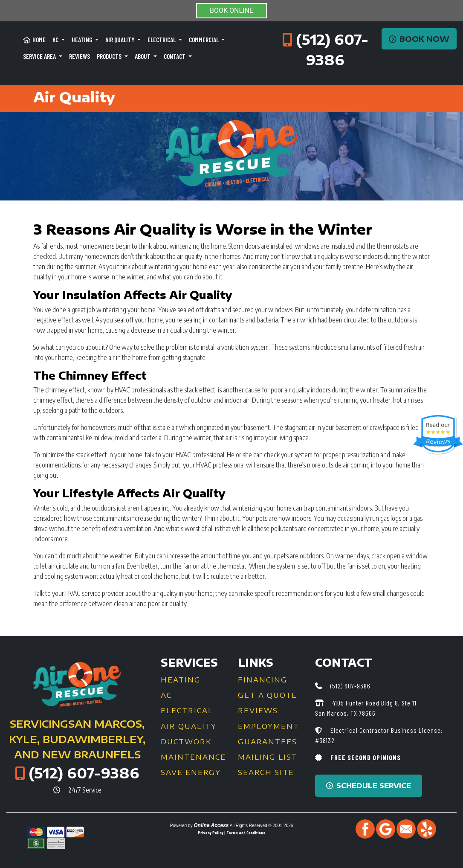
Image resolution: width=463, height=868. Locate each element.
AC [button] (56, 40)
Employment (269, 726)
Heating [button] (82, 40)
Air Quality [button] (120, 40)
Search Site (266, 772)
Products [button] (110, 56)
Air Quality (189, 726)
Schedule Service (369, 786)
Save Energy (191, 772)
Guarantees (268, 742)
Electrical (187, 711)
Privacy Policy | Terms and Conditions (231, 833)
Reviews (80, 56)
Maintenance (193, 757)
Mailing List (268, 757)
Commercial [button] (204, 40)
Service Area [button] (40, 56)
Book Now (419, 39)
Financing (263, 680)
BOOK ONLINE (231, 10)
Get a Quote (268, 695)
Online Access (211, 825)
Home (34, 40)
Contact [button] (175, 56)
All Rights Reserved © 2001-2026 (262, 826)
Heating (181, 680)
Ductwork (186, 742)
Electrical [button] (162, 40)
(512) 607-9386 (84, 773)
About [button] (143, 56)
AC (166, 695)
